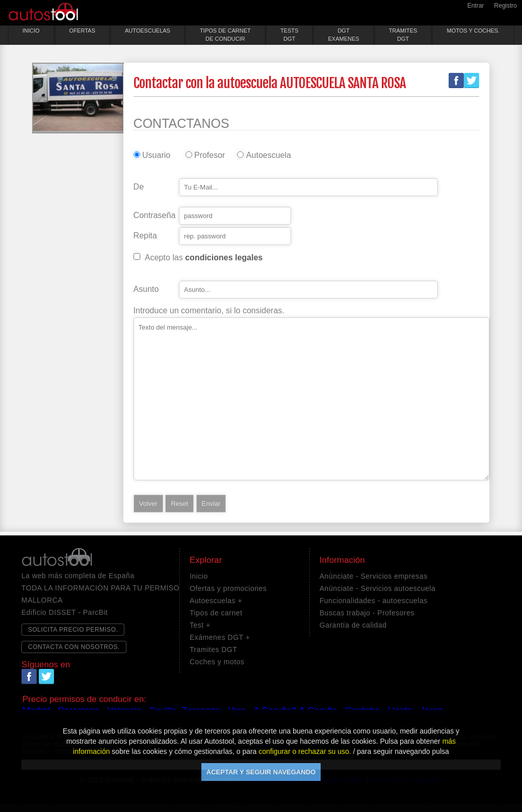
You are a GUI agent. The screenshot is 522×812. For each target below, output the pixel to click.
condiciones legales (224, 258)
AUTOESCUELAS (148, 31)
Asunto (146, 289)
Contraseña (155, 215)
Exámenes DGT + (220, 637)
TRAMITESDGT (403, 35)
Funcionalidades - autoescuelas (374, 601)
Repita (145, 236)
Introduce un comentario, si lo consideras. (209, 311)
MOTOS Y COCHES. (473, 31)
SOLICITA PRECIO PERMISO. (73, 630)
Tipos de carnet (216, 613)
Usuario (156, 155)
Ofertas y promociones (228, 588)
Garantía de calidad (353, 625)
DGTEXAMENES (343, 35)
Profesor (210, 155)
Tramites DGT (213, 649)
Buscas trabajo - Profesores (367, 613)
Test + (200, 625)
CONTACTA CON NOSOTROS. (74, 647)
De (139, 187)
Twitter (472, 80)
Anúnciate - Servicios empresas (374, 576)
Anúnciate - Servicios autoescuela (377, 588)
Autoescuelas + (216, 601)
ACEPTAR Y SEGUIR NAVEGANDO (261, 772)
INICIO (31, 31)
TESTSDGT (289, 35)
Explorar (206, 560)
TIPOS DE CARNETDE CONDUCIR (225, 35)
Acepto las (204, 258)
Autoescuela (267, 155)
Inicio (199, 576)
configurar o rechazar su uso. (305, 751)
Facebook (456, 80)
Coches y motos (217, 662)
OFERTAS (82, 31)
